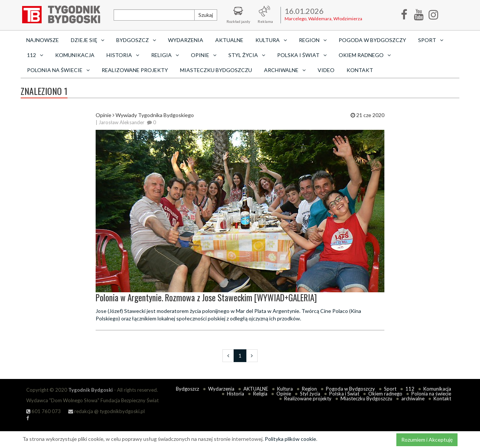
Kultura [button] (271, 40)
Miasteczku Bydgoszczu (216, 70)
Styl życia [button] (247, 55)
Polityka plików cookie (290, 439)
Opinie (284, 394)
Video (326, 70)
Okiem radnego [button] (365, 55)
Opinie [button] (204, 55)
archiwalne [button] (285, 70)
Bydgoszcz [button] (136, 40)
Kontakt (360, 70)
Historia (235, 394)
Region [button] (313, 40)
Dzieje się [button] (88, 40)
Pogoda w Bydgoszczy (372, 40)
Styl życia (310, 394)
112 (410, 389)
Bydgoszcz (187, 389)
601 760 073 (43, 411)
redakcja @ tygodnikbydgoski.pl (106, 411)
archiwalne (413, 398)
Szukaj (206, 15)
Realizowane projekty (135, 70)
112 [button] (35, 55)
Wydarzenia (186, 40)
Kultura (285, 389)
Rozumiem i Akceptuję (427, 440)
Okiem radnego (385, 394)
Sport (390, 389)
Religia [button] (165, 55)
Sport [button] (431, 40)
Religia (260, 394)
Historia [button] (123, 55)
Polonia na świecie (431, 394)
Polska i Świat (344, 394)
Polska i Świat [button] (302, 55)
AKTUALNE (229, 40)
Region (309, 389)
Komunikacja (75, 55)
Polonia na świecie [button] (58, 70)
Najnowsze (43, 40)
